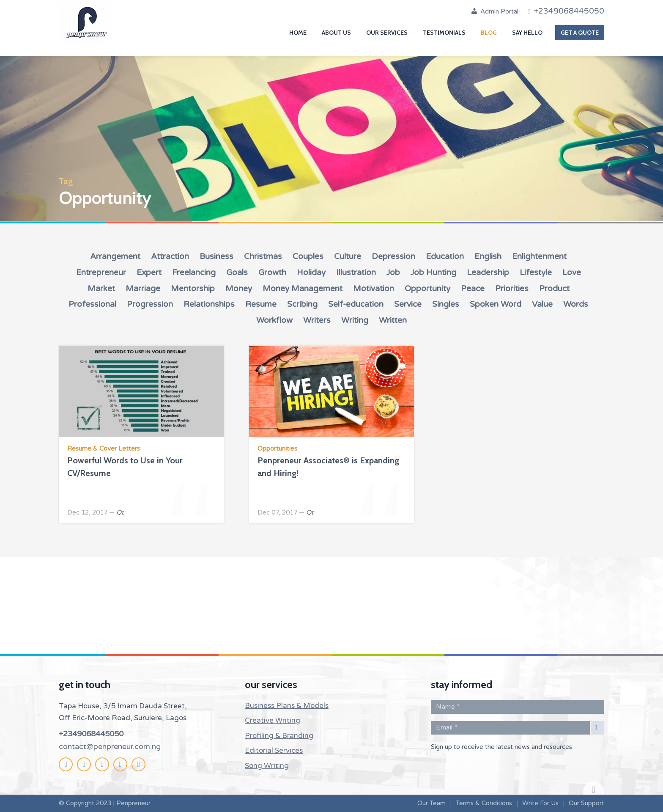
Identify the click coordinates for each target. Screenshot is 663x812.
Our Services (387, 33)
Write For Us (540, 803)
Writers (317, 320)
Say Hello (527, 33)
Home (298, 33)
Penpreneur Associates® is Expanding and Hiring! (328, 467)
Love (572, 273)
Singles (446, 304)
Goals (237, 273)
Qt (120, 512)
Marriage (143, 289)
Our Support (586, 803)
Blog (489, 33)
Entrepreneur (101, 273)
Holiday (311, 273)
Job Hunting (433, 273)
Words (576, 304)
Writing (355, 320)
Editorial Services (274, 750)
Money (239, 289)
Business (216, 256)
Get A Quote (580, 33)
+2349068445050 (91, 734)
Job (393, 273)
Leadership (488, 273)
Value (542, 304)
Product (554, 289)
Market (101, 289)
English (488, 256)
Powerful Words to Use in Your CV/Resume (125, 467)
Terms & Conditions (484, 803)
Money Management (303, 289)
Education (445, 256)
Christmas (263, 256)
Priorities (512, 289)
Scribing (302, 304)
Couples (308, 256)
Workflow (274, 320)
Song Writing (267, 766)
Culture (348, 256)
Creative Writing (273, 720)
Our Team (431, 803)
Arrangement (115, 256)
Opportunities (277, 449)
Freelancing (194, 273)
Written (393, 320)
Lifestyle (536, 273)
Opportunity (427, 289)
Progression (150, 304)
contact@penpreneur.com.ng (110, 746)
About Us (336, 33)
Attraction (170, 256)
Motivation (374, 289)
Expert (149, 273)
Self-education (356, 304)
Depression (393, 256)
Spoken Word (496, 304)
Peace (473, 289)
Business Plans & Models (287, 706)
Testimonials (444, 33)
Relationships (209, 304)
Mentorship (193, 289)
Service (408, 304)
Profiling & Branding (279, 736)
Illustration (356, 273)
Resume (261, 304)
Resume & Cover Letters (104, 449)
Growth (272, 273)
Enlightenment (539, 256)
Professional (92, 304)
